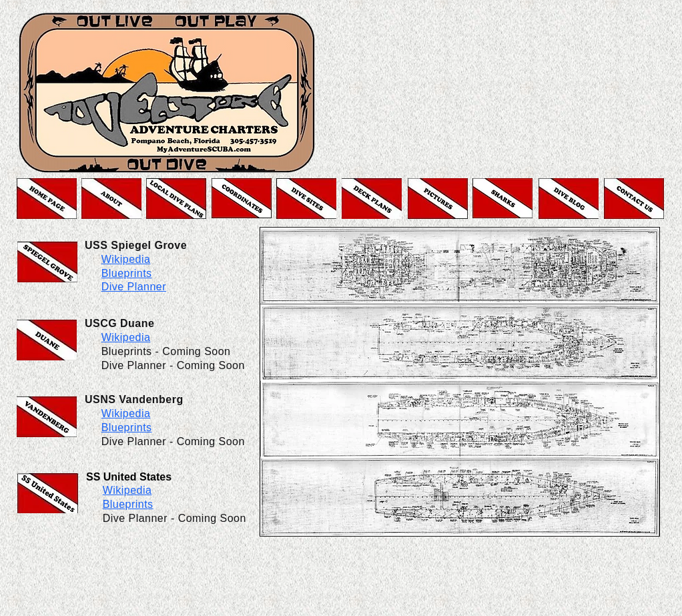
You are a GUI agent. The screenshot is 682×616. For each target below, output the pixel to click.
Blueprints (127, 427)
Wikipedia (126, 337)
